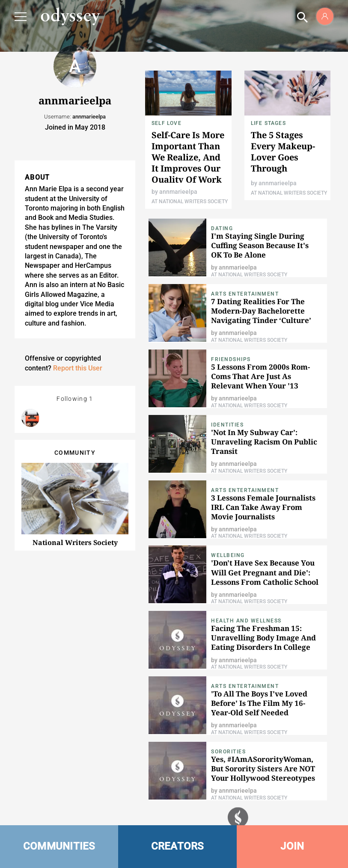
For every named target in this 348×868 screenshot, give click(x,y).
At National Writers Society (190, 201)
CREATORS (178, 846)
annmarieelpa (178, 192)
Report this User (78, 368)
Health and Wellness (246, 621)
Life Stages (268, 123)
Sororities (228, 752)
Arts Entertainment (245, 294)
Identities (227, 425)
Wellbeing (228, 555)
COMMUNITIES (59, 846)
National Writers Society (75, 542)
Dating (222, 228)
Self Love (167, 123)
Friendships (231, 359)
